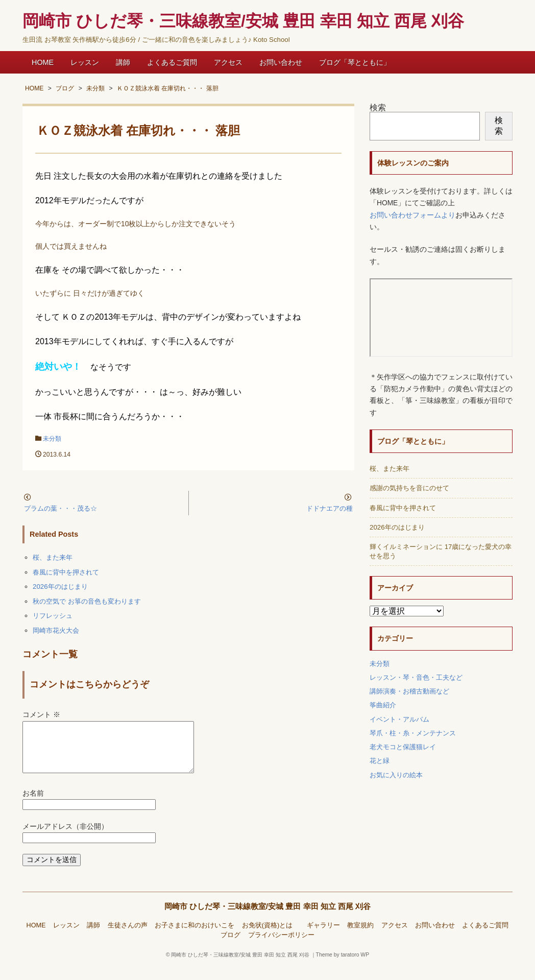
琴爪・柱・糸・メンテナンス (413, 733)
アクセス (228, 62)
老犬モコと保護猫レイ (403, 747)
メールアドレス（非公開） (65, 839)
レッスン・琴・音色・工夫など (416, 677)
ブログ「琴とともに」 (355, 62)
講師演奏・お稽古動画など (409, 691)
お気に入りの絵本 (396, 775)
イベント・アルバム (399, 719)
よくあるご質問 (172, 62)
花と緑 (380, 761)
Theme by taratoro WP (343, 967)
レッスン (85, 62)
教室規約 (360, 938)
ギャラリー (323, 938)
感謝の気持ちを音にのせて (409, 488)
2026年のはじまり (60, 587)
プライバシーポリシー (281, 947)
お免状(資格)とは (271, 938)
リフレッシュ (53, 616)
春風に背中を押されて (66, 572)
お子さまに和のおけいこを (194, 938)
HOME (43, 62)
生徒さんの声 (128, 938)
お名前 (33, 806)
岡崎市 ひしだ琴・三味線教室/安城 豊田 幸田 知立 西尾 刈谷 (268, 918)
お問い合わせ (281, 62)
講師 (123, 62)
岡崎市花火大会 (56, 630)
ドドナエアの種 (330, 508)
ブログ (230, 947)
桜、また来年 (53, 557)
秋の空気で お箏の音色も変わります (87, 601)
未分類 (52, 439)
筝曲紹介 (383, 705)
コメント (41, 715)
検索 (378, 107)
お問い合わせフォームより (412, 215)
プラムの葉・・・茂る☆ (60, 508)
